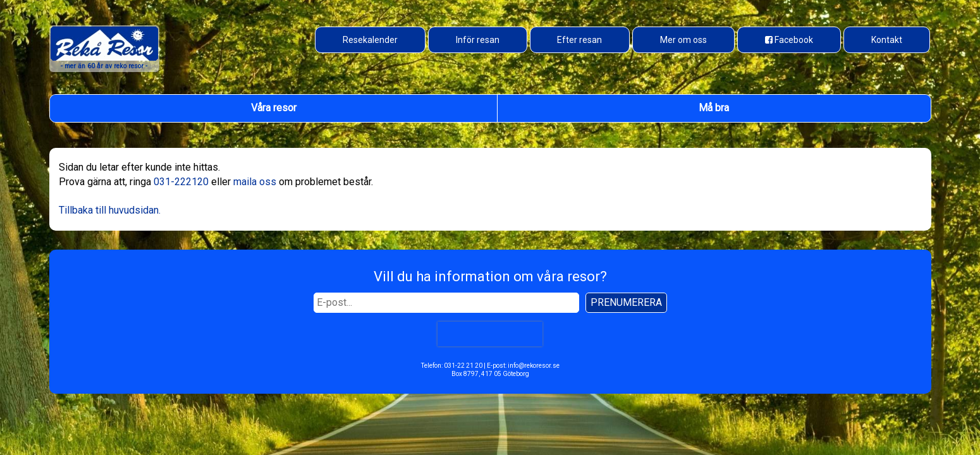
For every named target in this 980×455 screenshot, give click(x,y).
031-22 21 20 (463, 366)
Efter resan (579, 40)
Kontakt (887, 40)
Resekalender (370, 40)
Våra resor (274, 108)
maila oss (255, 182)
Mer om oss (683, 40)
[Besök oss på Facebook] (789, 40)
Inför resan (478, 40)
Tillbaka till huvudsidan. (110, 210)
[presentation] (490, 334)
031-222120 (181, 182)
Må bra (714, 108)
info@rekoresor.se (534, 366)
